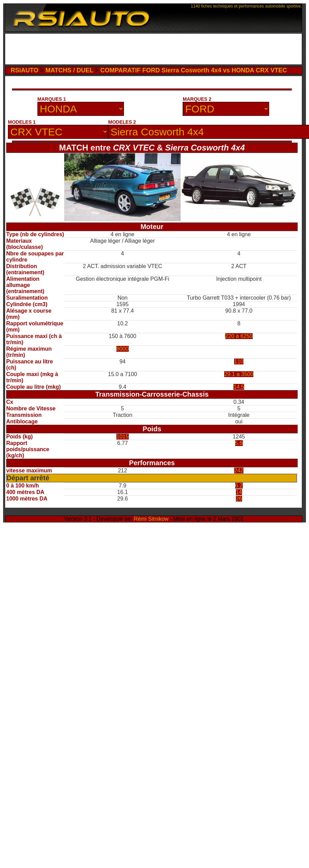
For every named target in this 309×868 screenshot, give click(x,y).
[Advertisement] (154, 51)
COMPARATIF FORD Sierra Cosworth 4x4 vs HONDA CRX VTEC (194, 70)
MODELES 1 (22, 122)
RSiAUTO (25, 70)
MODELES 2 (122, 122)
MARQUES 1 (52, 99)
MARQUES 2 (197, 99)
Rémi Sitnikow (151, 519)
